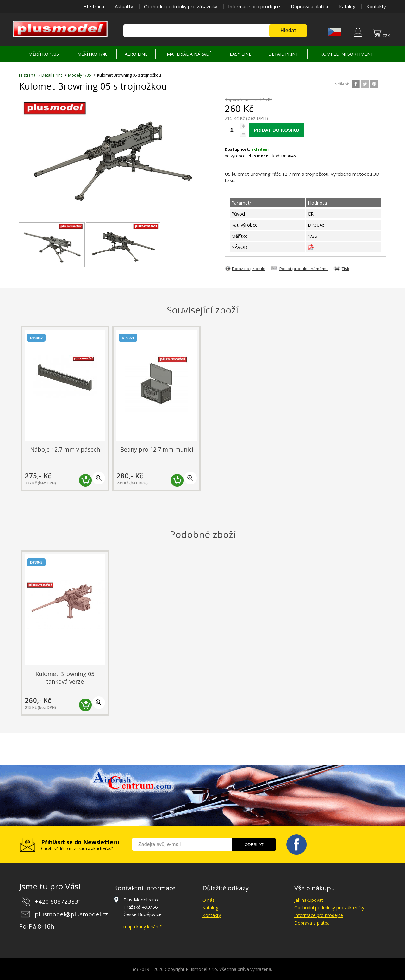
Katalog (347, 6)
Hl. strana (94, 6)
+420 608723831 (58, 901)
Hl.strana (27, 75)
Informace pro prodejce (254, 6)
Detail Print (52, 75)
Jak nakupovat (309, 900)
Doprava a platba (309, 6)
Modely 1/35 (80, 75)
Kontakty (376, 6)
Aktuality (124, 6)
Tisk (346, 269)
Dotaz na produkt (249, 269)
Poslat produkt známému (304, 269)
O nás (209, 900)
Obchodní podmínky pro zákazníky (181, 6)
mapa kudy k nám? (143, 927)
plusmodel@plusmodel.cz (71, 914)
